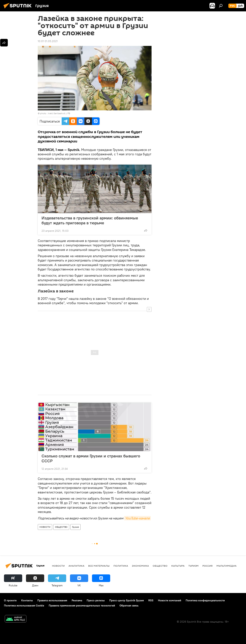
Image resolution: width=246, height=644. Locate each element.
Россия (207, 566)
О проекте (10, 600)
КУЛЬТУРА (178, 566)
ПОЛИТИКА (121, 566)
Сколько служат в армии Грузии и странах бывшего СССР (91, 458)
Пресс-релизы (96, 600)
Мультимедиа (226, 566)
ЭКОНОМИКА (140, 566)
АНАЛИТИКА (76, 566)
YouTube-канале (137, 518)
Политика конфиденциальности (205, 600)
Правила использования (52, 600)
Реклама (77, 600)
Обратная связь (129, 606)
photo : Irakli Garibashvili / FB (55, 113)
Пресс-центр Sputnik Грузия (127, 600)
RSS (151, 600)
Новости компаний (170, 600)
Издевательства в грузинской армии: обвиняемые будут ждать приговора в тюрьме (90, 220)
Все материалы (99, 566)
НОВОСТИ (45, 527)
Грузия (75, 527)
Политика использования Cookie (24, 606)
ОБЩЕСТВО (61, 527)
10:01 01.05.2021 (48, 41)
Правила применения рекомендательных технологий (82, 606)
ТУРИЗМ (193, 566)
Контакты (27, 600)
